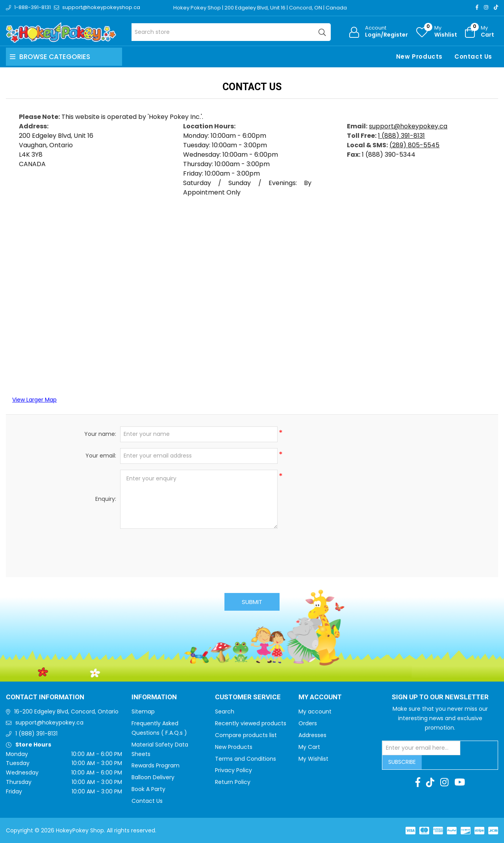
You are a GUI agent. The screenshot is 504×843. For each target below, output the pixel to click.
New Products (419, 57)
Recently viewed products (251, 723)
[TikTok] (496, 7)
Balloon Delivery (153, 777)
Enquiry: (106, 499)
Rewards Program (156, 765)
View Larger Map (34, 400)
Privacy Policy (233, 770)
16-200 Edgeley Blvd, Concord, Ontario (66, 711)
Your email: (101, 456)
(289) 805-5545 (414, 145)
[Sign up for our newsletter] (421, 748)
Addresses (312, 735)
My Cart (309, 747)
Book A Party (148, 789)
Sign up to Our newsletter (440, 697)
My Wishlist (313, 759)
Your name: (100, 434)
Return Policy (233, 782)
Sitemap (143, 711)
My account (315, 711)
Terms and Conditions (246, 759)
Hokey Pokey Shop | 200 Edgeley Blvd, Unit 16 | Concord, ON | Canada (260, 8)
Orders (308, 723)
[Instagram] (486, 7)
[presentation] (252, 550)
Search (225, 711)
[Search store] (231, 32)
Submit (252, 602)
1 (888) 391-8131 (401, 136)
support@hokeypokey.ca (408, 126)
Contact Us (473, 57)
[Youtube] (460, 782)
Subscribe (402, 762)
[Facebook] (477, 7)
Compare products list (246, 735)
